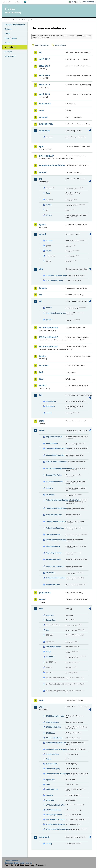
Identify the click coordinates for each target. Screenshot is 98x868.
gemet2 (43, 234)
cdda (41, 110)
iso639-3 (49, 488)
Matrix (48, 759)
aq (40, 52)
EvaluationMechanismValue (56, 462)
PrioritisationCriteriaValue (56, 540)
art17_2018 (44, 94)
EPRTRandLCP (46, 156)
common (43, 117)
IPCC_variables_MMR (54, 280)
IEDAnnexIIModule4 (49, 347)
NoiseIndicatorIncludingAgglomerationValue (56, 500)
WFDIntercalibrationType (56, 805)
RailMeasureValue (53, 546)
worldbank (44, 837)
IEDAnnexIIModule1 (49, 328)
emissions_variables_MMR (56, 275)
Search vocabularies (42, 45)
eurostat (43, 172)
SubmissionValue (53, 585)
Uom (48, 784)
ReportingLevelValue (54, 553)
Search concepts (60, 45)
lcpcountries (51, 401)
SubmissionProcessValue (56, 578)
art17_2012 (44, 85)
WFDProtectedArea (54, 810)
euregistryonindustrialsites (52, 165)
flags (48, 193)
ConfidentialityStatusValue (56, 743)
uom (41, 700)
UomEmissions (52, 789)
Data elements (11, 38)
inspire (42, 356)
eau (47, 630)
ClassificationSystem (54, 738)
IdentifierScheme (53, 754)
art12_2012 (44, 59)
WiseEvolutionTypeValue (56, 824)
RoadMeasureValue (54, 560)
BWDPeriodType (52, 722)
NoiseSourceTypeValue (55, 528)
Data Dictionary (24, 20)
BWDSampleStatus (53, 727)
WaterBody (50, 800)
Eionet (15, 20)
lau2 (41, 379)
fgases (42, 225)
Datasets (8, 29)
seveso (42, 599)
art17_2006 (44, 75)
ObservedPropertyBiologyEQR (56, 774)
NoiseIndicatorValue (54, 515)
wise (41, 707)
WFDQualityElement (54, 815)
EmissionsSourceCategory (56, 749)
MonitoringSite (52, 764)
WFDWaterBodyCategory (56, 819)
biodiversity (45, 104)
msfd (41, 421)
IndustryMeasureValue (55, 482)
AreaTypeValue (52, 443)
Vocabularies (10, 47)
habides (43, 288)
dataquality (44, 131)
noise (42, 430)
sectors (49, 413)
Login (73, 2)
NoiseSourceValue (53, 534)
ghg (41, 269)
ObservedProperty (53, 769)
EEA (15, 2)
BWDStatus (51, 733)
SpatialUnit (50, 780)
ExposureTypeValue (54, 475)
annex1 (49, 308)
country (49, 844)
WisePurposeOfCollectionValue (56, 829)
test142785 (50, 657)
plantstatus (50, 406)
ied (41, 301)
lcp (41, 395)
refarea (49, 205)
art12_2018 (44, 66)
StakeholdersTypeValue (55, 566)
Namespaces (10, 56)
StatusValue (51, 573)
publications (45, 593)
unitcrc (49, 215)
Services (8, 52)
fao (41, 179)
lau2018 (43, 386)
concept (49, 240)
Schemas (9, 43)
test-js (48, 652)
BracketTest (51, 620)
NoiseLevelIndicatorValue (56, 521)
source (49, 251)
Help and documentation (15, 25)
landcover (44, 366)
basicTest (50, 615)
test (41, 609)
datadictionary (46, 124)
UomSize (50, 795)
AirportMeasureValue (54, 437)
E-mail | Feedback (12, 860)
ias (40, 295)
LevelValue (50, 495)
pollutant (50, 320)
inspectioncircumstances (56, 313)
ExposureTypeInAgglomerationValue (56, 468)
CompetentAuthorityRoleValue (56, 448)
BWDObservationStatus (55, 716)
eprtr (41, 146)
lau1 (41, 372)
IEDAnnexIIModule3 (49, 337)
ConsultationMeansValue (56, 455)
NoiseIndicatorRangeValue (56, 508)
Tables (7, 34)
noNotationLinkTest (54, 647)
